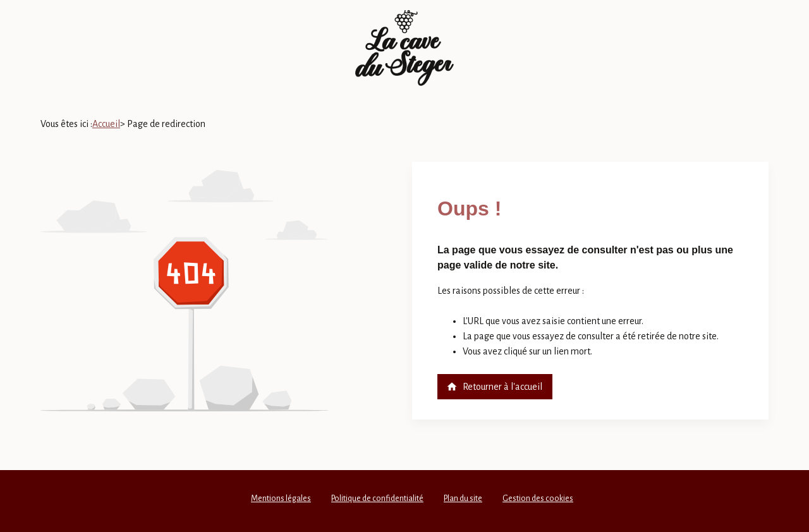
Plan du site (463, 499)
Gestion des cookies (538, 499)
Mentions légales (281, 499)
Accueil (106, 124)
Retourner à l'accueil (494, 387)
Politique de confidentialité (377, 499)
